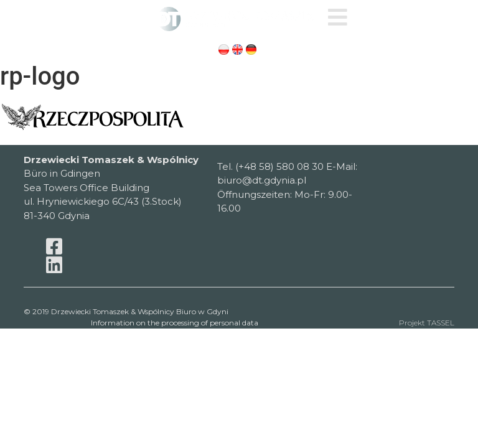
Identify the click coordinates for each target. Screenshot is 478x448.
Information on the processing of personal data (175, 323)
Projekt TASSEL (427, 323)
